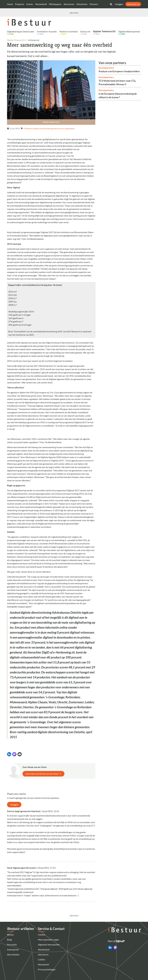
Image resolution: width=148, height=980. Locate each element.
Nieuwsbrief (41, 4)
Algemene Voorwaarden (49, 945)
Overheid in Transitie (47, 31)
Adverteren (82, 4)
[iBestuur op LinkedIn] (110, 947)
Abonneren (69, 4)
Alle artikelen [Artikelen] (13, 955)
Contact (42, 935)
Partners (94, 4)
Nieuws (10, 935)
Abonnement (44, 950)
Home (10, 4)
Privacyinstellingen (47, 969)
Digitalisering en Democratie (21, 31)
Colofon (41, 960)
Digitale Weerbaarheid (129, 31)
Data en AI (85, 31)
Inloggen (119, 4)
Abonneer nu (133, 4)
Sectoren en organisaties (64, 128)
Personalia (12, 945)
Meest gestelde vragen (48, 940)
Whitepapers (55, 4)
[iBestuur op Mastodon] (115, 947)
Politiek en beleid (31, 128)
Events (30, 4)
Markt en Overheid (68, 31)
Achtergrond (13, 950)
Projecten (20, 4)
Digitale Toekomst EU (104, 31)
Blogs (10, 940)
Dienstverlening (46, 128)
